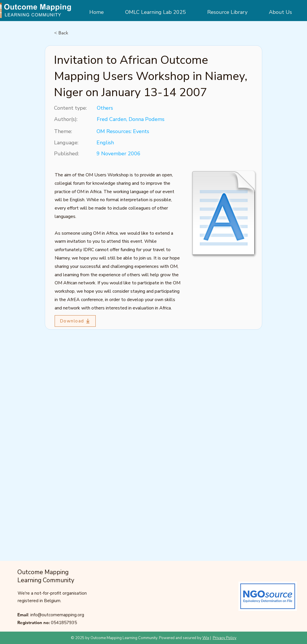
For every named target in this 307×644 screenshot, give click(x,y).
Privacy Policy (225, 638)
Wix (206, 638)
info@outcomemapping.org (57, 615)
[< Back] (73, 33)
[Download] (75, 321)
